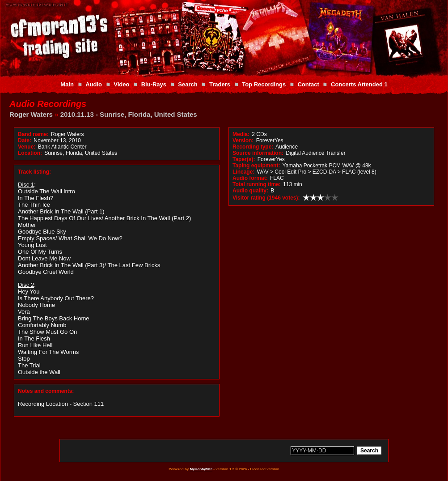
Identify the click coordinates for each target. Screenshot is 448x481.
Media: (241, 134)
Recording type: (253, 147)
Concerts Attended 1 (359, 84)
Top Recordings (264, 84)
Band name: (33, 134)
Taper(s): (244, 159)
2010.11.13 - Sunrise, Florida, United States (129, 114)
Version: (243, 140)
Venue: (27, 147)
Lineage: (243, 172)
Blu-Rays (154, 84)
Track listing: (34, 172)
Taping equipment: (256, 166)
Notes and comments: (46, 391)
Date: (25, 140)
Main (67, 84)
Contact (308, 84)
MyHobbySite (201, 469)
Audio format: (250, 178)
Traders (220, 84)
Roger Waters (31, 114)
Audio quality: (250, 191)
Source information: (258, 153)
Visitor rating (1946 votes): (266, 198)
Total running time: (257, 184)
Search (188, 84)
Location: (30, 153)
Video (121, 84)
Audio (94, 84)
